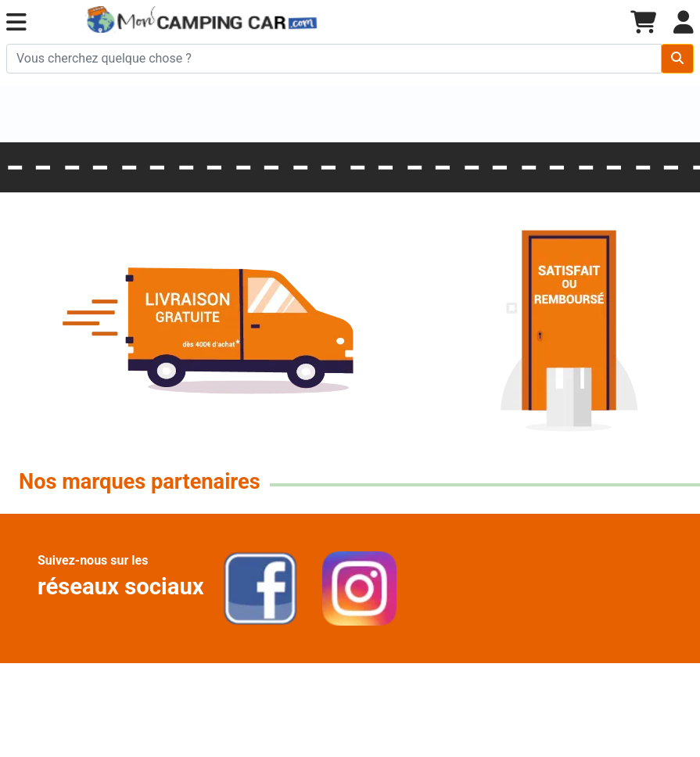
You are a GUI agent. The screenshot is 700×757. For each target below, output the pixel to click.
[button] (16, 23)
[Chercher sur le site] (334, 59)
